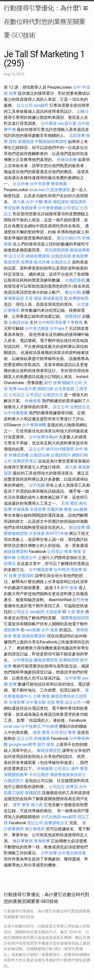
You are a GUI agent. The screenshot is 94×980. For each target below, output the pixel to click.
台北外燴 (21, 184)
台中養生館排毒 (72, 853)
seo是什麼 (67, 123)
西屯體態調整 (57, 250)
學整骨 (77, 322)
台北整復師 (64, 389)
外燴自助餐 (67, 160)
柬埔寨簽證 (14, 298)
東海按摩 (80, 256)
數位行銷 (73, 292)
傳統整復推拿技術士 (68, 775)
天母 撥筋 (33, 298)
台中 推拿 (50, 630)
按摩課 (27, 262)
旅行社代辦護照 (60, 449)
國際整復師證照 (75, 618)
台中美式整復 (37, 328)
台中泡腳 (37, 485)
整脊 (72, 732)
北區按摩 (77, 136)
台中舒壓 (73, 678)
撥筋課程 (61, 202)
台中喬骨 (49, 123)
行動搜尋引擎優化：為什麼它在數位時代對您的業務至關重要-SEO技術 (44, 22)
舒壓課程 (26, 576)
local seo (37, 190)
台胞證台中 (27, 558)
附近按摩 (77, 527)
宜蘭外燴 (55, 509)
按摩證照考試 (25, 461)
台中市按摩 (40, 184)
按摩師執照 (78, 298)
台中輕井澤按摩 (52, 322)
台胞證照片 (61, 455)
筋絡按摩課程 (34, 636)
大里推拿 (37, 533)
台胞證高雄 (61, 256)
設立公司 (25, 105)
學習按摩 (12, 208)
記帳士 (83, 111)
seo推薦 (33, 630)
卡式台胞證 (39, 775)
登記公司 (35, 823)
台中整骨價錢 (50, 208)
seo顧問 (41, 105)
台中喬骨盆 (23, 660)
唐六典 (19, 202)
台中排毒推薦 (16, 413)
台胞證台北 (61, 262)
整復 (68, 509)
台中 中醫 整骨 (39, 202)
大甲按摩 (49, 853)
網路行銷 (45, 389)
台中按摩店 (31, 726)
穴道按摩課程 (58, 190)
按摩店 (10, 564)
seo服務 (80, 509)
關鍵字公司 (72, 383)
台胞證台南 (19, 322)
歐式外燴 (42, 262)
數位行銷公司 (69, 238)
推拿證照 (12, 262)
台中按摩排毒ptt (43, 437)
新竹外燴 (80, 600)
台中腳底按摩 (41, 570)
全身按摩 (38, 509)
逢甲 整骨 (79, 769)
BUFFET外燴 (57, 533)
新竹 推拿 (69, 588)
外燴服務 (42, 738)
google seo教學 (23, 744)
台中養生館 (36, 702)
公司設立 (17, 395)
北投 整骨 (55, 702)
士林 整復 (41, 696)
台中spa (57, 328)
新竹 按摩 (53, 383)
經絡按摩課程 (38, 256)
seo (85, 678)
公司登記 (71, 208)
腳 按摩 (10, 684)
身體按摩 (29, 208)
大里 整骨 (76, 612)
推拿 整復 (73, 552)
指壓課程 (73, 316)
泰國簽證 (26, 142)
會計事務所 (35, 829)
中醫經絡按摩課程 (51, 142)
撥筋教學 (12, 630)
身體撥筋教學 (16, 775)
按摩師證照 (69, 660)
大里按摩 (53, 612)
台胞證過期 (75, 280)
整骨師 (82, 630)
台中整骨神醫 (34, 425)
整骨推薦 (59, 184)
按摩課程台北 (56, 823)
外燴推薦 (33, 401)
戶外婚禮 (50, 726)
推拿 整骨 (41, 732)
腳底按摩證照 (46, 660)
